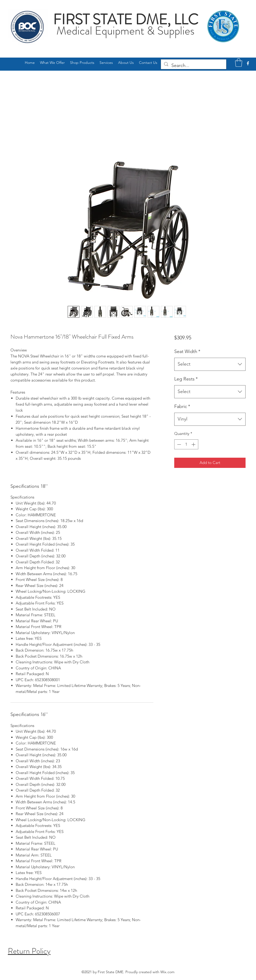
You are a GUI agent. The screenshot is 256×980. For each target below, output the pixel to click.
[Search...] (193, 66)
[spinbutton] (186, 444)
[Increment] (194, 444)
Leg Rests (186, 379)
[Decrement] (179, 444)
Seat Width (187, 351)
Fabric (182, 406)
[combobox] (210, 364)
